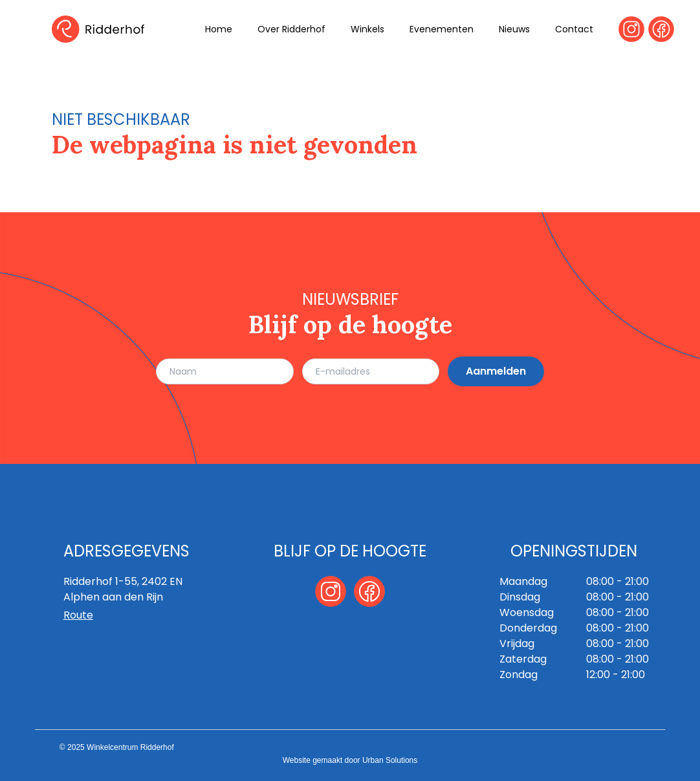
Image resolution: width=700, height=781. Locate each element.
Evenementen (442, 29)
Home (219, 29)
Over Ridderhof (291, 29)
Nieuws (514, 29)
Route (78, 615)
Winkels (367, 29)
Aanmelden (496, 371)
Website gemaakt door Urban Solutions (350, 760)
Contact (574, 29)
